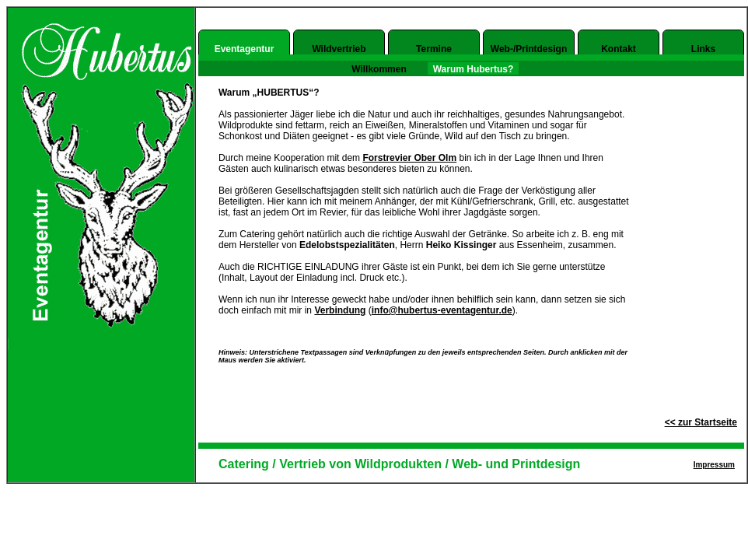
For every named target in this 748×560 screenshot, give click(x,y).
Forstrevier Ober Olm (409, 158)
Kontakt (619, 49)
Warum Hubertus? (474, 69)
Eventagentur (245, 49)
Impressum (714, 465)
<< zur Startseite (701, 422)
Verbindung (340, 310)
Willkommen (379, 69)
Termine (434, 49)
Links (703, 49)
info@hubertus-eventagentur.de (442, 310)
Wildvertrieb (339, 49)
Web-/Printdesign (529, 49)
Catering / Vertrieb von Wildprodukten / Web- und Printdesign (399, 464)
